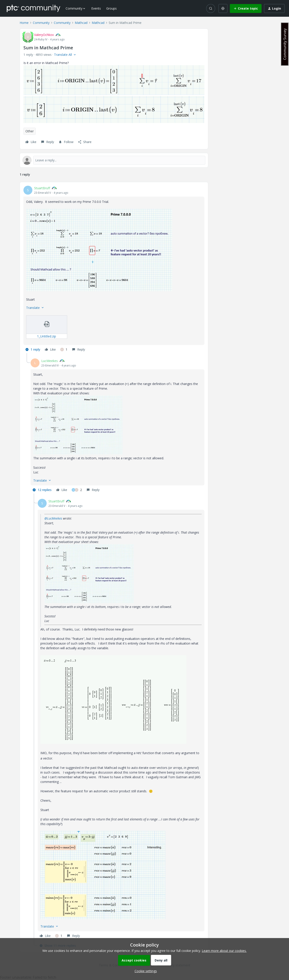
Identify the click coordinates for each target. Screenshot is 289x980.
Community (41, 23)
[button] (246, 8)
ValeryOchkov (44, 35)
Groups (111, 8)
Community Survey (285, 44)
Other (30, 131)
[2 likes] (77, 490)
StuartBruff (42, 188)
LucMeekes (50, 361)
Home (24, 23)
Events (96, 8)
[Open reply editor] (114, 160)
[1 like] (64, 350)
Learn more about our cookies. (224, 951)
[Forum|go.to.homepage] (33, 8)
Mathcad (81, 23)
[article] (114, 269)
